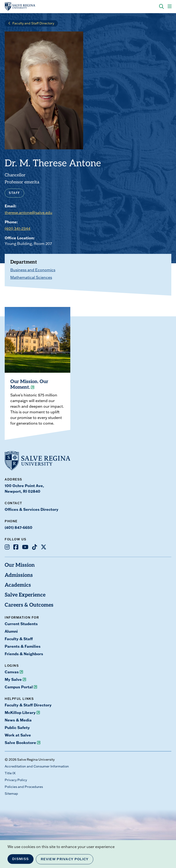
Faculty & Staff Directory (28, 705)
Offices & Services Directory (32, 509)
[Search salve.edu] (161, 7)
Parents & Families (23, 646)
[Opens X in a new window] (44, 547)
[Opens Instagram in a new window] (7, 547)
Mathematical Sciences (31, 277)
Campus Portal (19, 687)
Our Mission (20, 565)
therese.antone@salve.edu (28, 213)
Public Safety (17, 728)
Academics (18, 585)
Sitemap (11, 794)
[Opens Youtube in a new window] (25, 547)
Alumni (11, 631)
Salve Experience (25, 595)
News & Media (18, 720)
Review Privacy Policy (65, 859)
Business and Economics (33, 270)
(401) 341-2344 (18, 229)
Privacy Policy (16, 780)
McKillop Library (20, 713)
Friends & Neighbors (24, 654)
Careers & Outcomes (29, 605)
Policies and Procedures (24, 787)
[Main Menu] (170, 7)
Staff (14, 193)
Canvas (12, 672)
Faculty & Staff (19, 639)
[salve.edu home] (20, 7)
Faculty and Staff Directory (33, 23)
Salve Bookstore (20, 743)
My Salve (13, 679)
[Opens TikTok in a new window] (35, 547)
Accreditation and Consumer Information (37, 766)
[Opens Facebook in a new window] (16, 547)
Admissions (19, 575)
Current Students (21, 624)
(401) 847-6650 (19, 527)
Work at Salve (18, 735)
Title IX (10, 773)
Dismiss (21, 859)
